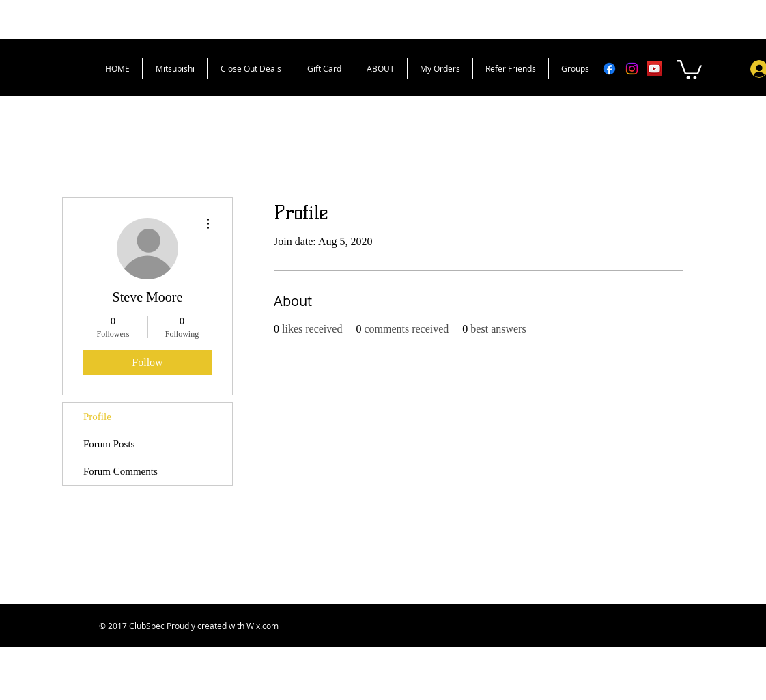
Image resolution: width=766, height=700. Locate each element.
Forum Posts (109, 444)
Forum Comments (120, 471)
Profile (97, 417)
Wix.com (263, 626)
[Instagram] (632, 69)
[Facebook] (609, 69)
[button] (689, 69)
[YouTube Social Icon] (654, 69)
